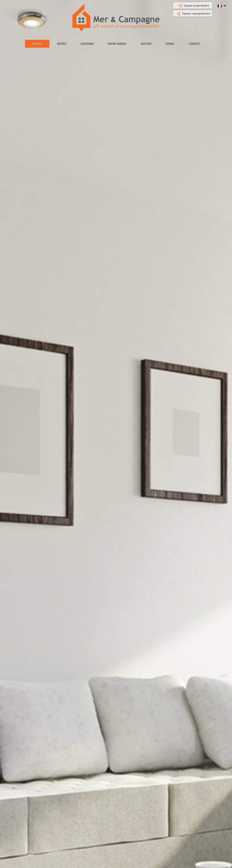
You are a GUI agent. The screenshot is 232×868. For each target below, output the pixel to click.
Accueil (37, 44)
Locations (87, 44)
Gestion (146, 44)
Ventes (61, 44)
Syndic (170, 44)
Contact (194, 44)
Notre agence (117, 44)
